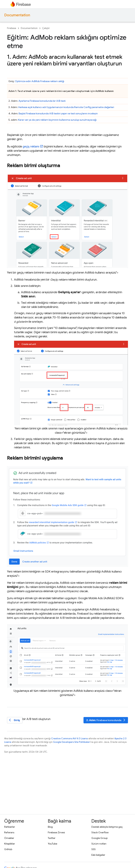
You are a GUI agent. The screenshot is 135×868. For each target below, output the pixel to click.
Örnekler (9, 838)
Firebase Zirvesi (56, 832)
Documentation (17, 15)
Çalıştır (46, 28)
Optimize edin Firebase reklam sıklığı (40, 81)
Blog (50, 827)
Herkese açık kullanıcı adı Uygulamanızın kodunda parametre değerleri (66, 107)
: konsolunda (106, 720)
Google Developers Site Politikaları (72, 742)
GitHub (8, 849)
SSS (94, 849)
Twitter (52, 838)
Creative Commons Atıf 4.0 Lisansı (70, 739)
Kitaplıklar (10, 844)
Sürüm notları (99, 844)
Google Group (99, 838)
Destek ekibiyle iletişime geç (107, 827)
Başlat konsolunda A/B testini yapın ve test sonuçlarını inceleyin (58, 113)
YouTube (52, 844)
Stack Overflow (100, 832)
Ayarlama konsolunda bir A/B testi (42, 101)
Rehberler (10, 827)
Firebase (12, 28)
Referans (9, 832)
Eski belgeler (98, 855)
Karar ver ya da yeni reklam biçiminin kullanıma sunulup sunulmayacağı (57, 120)
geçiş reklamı (31, 147)
